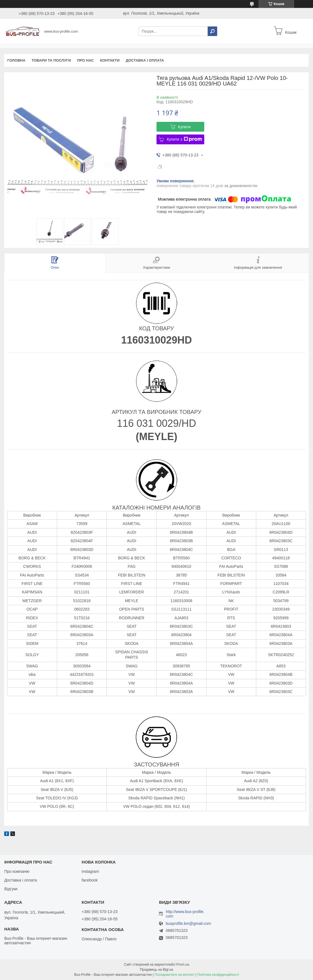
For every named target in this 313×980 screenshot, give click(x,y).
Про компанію (17, 871)
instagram (90, 871)
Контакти (110, 60)
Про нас (85, 60)
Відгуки (11, 889)
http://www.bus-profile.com (185, 914)
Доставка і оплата (145, 60)
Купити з (184, 139)
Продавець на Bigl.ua (156, 970)
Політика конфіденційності (218, 975)
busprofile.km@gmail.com (188, 924)
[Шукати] (212, 31)
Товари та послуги (51, 60)
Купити (184, 127)
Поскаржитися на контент (174, 975)
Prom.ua (183, 965)
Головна (16, 60)
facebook (90, 880)
